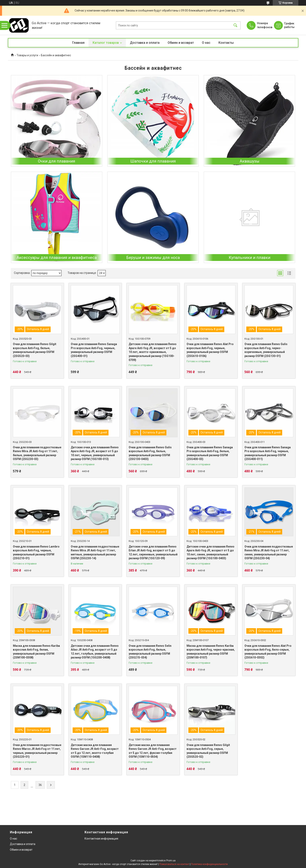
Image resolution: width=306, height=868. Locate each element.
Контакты (226, 43)
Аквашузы (250, 161)
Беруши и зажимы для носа (153, 258)
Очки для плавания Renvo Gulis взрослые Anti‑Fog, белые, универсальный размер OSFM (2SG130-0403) (150, 453)
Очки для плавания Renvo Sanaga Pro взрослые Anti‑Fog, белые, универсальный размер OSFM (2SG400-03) (210, 453)
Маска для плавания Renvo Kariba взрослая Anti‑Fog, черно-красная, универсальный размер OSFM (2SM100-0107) (211, 652)
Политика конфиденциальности (209, 864)
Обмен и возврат (181, 43)
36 (40, 785)
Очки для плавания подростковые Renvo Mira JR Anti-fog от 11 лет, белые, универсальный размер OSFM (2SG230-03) (37, 453)
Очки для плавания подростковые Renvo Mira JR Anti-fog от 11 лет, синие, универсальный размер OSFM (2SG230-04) (269, 552)
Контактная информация (101, 839)
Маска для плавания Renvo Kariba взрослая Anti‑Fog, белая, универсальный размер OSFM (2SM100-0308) (36, 652)
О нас (206, 43)
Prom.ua (171, 861)
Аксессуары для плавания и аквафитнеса (57, 258)
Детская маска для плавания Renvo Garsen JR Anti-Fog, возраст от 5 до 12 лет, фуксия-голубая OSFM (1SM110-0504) (153, 751)
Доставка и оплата (145, 43)
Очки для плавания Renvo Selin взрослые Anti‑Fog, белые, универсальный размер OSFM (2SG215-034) (150, 652)
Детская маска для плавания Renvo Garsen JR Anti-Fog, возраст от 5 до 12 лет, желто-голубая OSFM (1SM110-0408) (95, 751)
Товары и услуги (27, 55)
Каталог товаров (106, 43)
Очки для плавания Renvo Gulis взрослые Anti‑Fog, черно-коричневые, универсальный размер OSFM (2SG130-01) (266, 350)
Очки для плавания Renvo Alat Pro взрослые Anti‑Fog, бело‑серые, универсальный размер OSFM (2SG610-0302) (268, 652)
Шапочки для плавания (153, 161)
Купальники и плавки (250, 258)
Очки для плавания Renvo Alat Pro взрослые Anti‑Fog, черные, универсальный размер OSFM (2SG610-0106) (210, 350)
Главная (78, 43)
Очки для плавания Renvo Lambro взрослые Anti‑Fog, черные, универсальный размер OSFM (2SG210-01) (36, 552)
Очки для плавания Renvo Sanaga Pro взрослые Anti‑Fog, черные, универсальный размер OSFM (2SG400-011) (268, 453)
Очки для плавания (56, 161)
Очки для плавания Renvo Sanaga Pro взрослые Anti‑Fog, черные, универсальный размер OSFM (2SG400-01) (94, 350)
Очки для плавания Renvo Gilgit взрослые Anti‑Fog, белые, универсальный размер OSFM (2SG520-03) (35, 350)
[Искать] (235, 25)
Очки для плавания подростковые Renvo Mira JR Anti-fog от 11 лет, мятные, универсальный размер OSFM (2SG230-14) (95, 552)
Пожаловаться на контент (174, 864)
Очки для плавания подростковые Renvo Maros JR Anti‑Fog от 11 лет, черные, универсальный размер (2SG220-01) (37, 751)
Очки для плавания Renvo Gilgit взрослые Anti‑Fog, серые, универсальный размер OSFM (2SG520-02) (208, 751)
